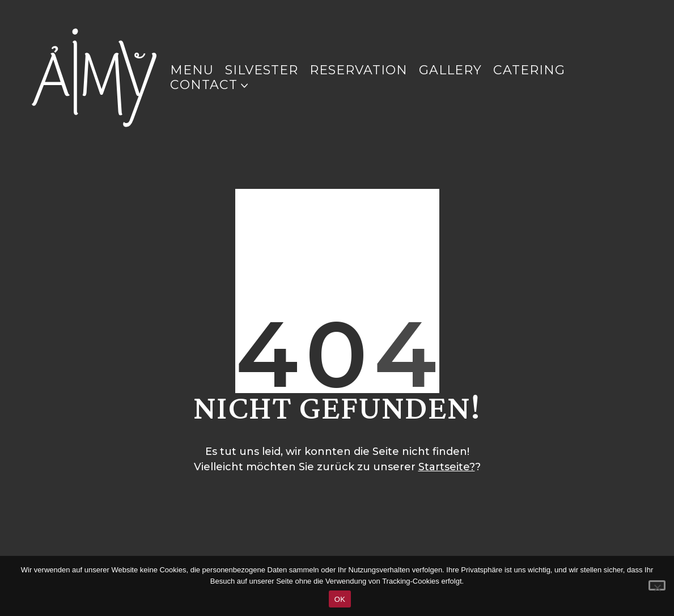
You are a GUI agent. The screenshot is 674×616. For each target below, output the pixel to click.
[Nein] (657, 585)
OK (340, 599)
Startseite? (447, 467)
